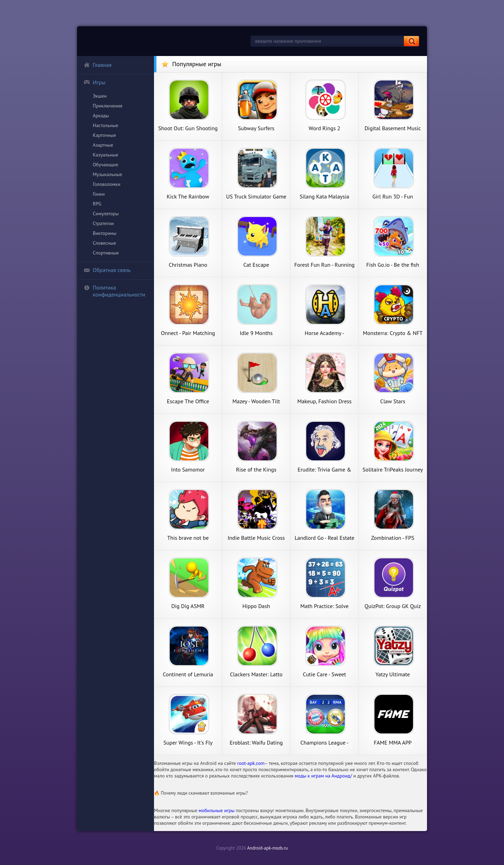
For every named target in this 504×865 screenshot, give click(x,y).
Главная (98, 65)
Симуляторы (106, 214)
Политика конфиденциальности (114, 291)
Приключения (108, 106)
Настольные (106, 125)
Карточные (104, 135)
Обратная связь (107, 270)
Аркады (101, 116)
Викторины (104, 233)
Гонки (99, 194)
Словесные (104, 243)
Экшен (100, 96)
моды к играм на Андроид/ (323, 776)
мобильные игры (217, 810)
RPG (97, 204)
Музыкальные (107, 174)
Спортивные (106, 253)
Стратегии (103, 223)
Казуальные (106, 155)
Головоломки (107, 184)
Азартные (103, 145)
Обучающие (106, 165)
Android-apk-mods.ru (267, 848)
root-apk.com (251, 763)
